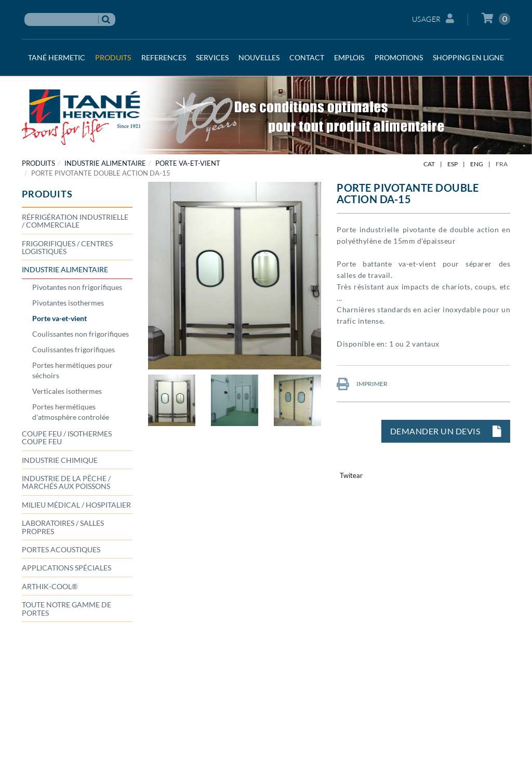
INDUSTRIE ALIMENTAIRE (105, 163)
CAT (429, 164)
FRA (502, 164)
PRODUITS (38, 163)
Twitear (351, 475)
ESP (453, 164)
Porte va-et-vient (188, 163)
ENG (477, 164)
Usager (433, 18)
